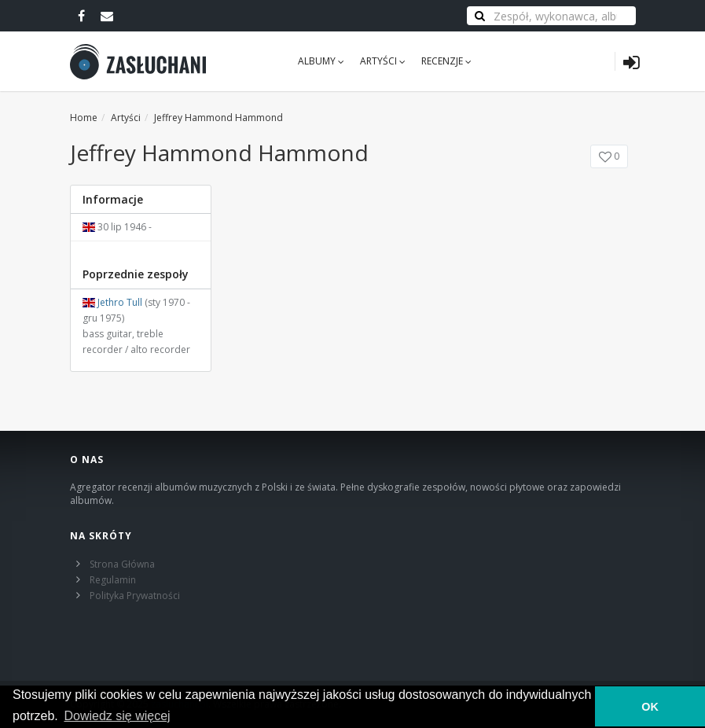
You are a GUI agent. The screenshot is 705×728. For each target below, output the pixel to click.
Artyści (383, 61)
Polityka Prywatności (135, 596)
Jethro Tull (120, 302)
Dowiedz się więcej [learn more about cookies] (117, 716)
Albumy (321, 61)
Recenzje (446, 61)
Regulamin (113, 580)
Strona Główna (122, 564)
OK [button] (650, 707)
